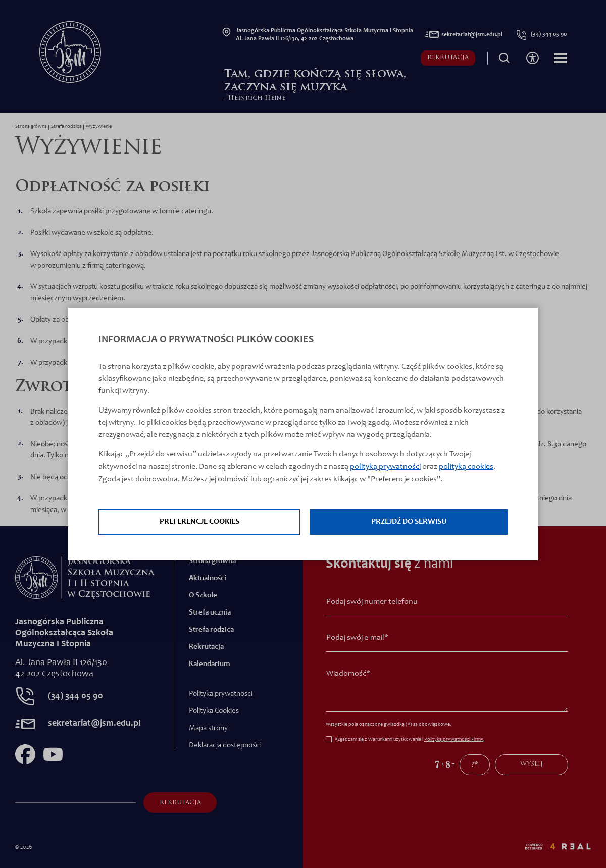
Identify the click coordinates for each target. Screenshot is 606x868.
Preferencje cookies (199, 523)
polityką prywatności (385, 467)
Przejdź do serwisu (409, 523)
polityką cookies (466, 467)
